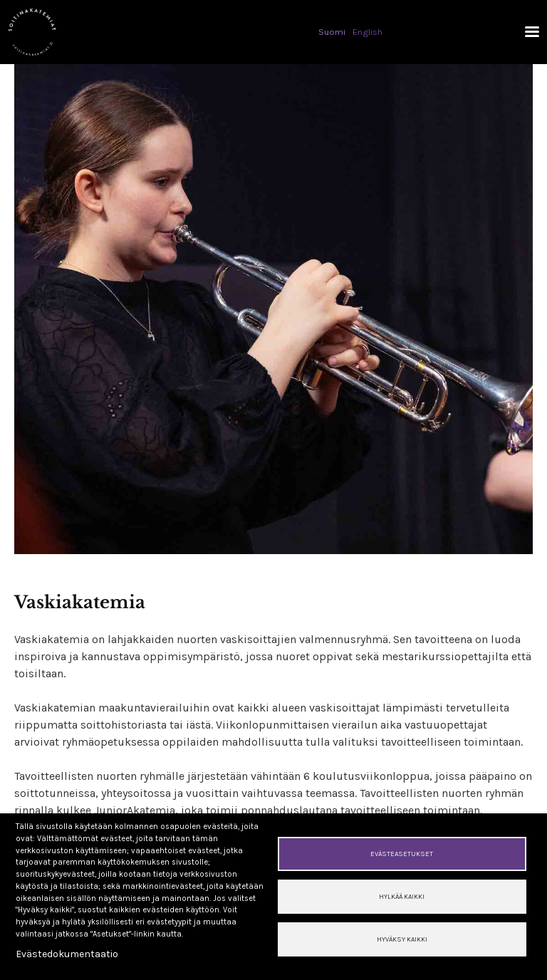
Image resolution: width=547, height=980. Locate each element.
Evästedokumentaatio (67, 954)
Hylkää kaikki (402, 896)
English (368, 32)
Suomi (332, 32)
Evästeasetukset (402, 854)
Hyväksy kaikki (402, 939)
